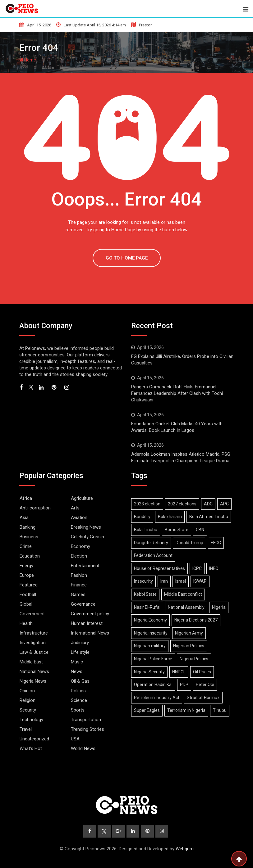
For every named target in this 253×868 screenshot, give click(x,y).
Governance (83, 604)
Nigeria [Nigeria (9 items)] (219, 607)
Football (28, 594)
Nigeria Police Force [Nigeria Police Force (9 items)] (153, 659)
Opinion (27, 691)
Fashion (79, 575)
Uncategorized (34, 739)
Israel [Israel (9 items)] (181, 581)
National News (34, 671)
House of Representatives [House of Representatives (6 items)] (159, 568)
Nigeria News (33, 681)
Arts (75, 508)
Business (29, 537)
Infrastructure (34, 633)
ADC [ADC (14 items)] (208, 504)
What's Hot (31, 748)
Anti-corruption (35, 508)
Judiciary (80, 643)
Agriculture (82, 498)
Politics (78, 691)
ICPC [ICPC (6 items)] (197, 568)
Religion (28, 700)
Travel (26, 729)
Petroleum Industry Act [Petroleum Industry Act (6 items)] (157, 698)
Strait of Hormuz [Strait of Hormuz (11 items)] (203, 698)
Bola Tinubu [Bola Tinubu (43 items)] (146, 530)
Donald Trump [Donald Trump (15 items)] (189, 543)
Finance (79, 585)
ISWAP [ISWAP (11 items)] (200, 581)
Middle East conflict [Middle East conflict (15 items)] (183, 594)
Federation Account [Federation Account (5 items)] (153, 555)
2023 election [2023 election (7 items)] (147, 504)
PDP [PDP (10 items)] (184, 685)
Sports (78, 710)
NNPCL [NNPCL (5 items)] (179, 672)
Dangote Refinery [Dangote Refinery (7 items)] (151, 543)
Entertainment (85, 566)
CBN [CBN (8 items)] (200, 530)
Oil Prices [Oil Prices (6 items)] (202, 672)
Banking (28, 527)
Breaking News (86, 527)
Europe (27, 575)
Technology (31, 720)
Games (78, 594)
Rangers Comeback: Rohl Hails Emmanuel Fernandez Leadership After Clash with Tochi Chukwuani (177, 393)
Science (79, 700)
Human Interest (87, 623)
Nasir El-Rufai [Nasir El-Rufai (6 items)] (147, 607)
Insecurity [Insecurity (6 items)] (143, 581)
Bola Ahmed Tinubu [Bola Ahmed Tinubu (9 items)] (209, 517)
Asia (24, 518)
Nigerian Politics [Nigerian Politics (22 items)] (189, 646)
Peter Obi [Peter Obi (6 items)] (205, 685)
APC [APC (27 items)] (224, 504)
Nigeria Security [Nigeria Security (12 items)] (149, 672)
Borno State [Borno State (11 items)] (177, 530)
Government (32, 614)
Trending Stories (87, 729)
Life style (80, 652)
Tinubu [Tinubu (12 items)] (220, 710)
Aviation (79, 518)
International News (90, 633)
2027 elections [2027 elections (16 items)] (182, 504)
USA (75, 739)
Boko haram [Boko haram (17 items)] (170, 517)
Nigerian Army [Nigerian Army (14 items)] (189, 633)
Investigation (33, 643)
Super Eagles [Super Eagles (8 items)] (147, 710)
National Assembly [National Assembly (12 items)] (186, 607)
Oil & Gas (80, 681)
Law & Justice (34, 652)
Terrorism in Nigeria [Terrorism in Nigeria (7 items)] (186, 710)
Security (28, 710)
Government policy (90, 614)
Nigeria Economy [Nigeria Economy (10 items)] (150, 620)
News (77, 671)
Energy (26, 566)
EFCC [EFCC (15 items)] (216, 543)
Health (26, 623)
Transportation (86, 720)
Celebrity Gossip (87, 537)
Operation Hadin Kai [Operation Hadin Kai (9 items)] (153, 685)
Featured (29, 585)
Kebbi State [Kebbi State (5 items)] (145, 594)
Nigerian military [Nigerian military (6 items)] (150, 646)
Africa (26, 498)
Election (79, 556)
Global (26, 604)
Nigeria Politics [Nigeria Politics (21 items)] (194, 659)
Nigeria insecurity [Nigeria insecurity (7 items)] (151, 633)
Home (28, 60)
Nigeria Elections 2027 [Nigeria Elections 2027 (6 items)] (196, 620)
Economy (80, 546)
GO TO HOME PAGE (127, 258)
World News (83, 748)
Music (77, 662)
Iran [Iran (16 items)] (164, 581)
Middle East (31, 662)
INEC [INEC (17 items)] (214, 568)
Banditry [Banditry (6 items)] (142, 517)
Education (30, 556)
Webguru (185, 849)
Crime (26, 546)
